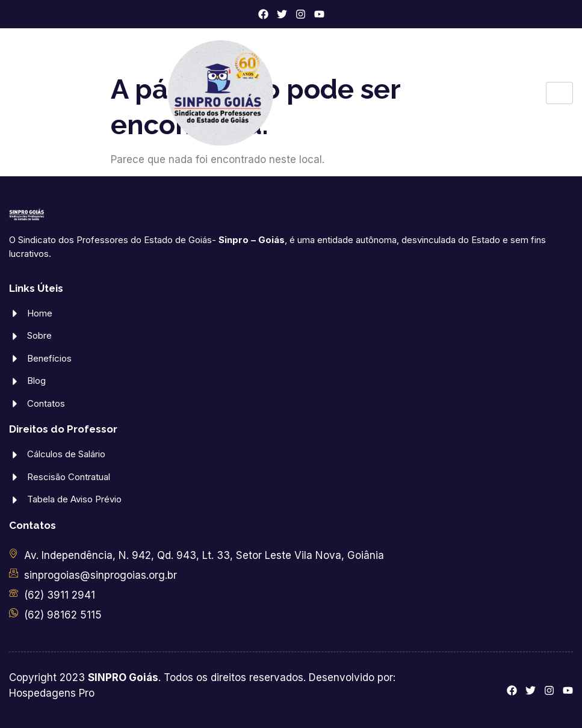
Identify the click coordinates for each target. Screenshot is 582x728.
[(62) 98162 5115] (14, 613)
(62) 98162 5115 (63, 615)
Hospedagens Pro (52, 693)
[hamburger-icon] (559, 93)
